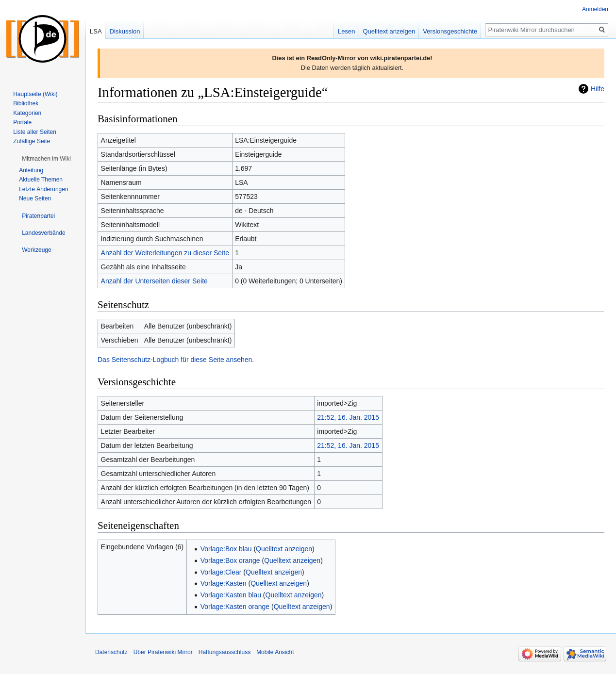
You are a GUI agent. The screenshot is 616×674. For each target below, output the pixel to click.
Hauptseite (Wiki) (35, 94)
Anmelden (595, 9)
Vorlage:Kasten (224, 583)
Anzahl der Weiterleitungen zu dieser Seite (165, 253)
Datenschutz (111, 652)
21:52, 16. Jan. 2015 (348, 417)
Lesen (346, 31)
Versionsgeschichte (450, 31)
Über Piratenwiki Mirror (163, 652)
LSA (96, 31)
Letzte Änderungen (43, 189)
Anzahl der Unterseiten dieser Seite (154, 281)
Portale (22, 122)
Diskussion (125, 31)
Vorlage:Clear (221, 572)
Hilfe (598, 89)
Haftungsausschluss (225, 652)
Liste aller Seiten (35, 132)
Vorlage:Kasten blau (231, 595)
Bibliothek (26, 103)
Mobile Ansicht (275, 652)
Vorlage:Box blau (226, 549)
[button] (46, 159)
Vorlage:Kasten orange (235, 607)
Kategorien (27, 113)
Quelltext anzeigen (284, 549)
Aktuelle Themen (41, 180)
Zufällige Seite (32, 141)
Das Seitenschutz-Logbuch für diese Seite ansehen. (176, 360)
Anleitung (31, 170)
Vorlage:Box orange (230, 560)
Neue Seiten (35, 198)
